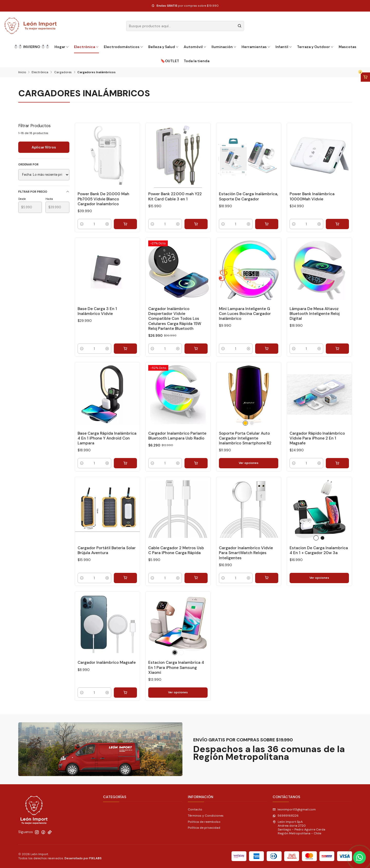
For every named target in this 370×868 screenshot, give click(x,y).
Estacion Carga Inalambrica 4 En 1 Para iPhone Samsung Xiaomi (176, 668)
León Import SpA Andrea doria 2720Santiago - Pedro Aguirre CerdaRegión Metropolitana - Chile (299, 828)
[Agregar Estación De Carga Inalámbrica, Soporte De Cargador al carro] (267, 224)
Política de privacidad (204, 828)
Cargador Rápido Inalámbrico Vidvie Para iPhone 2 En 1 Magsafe (317, 438)
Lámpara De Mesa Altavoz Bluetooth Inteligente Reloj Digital (314, 314)
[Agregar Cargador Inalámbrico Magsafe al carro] (125, 693)
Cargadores (63, 72)
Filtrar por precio (44, 192)
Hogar (62, 47)
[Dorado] (245, 423)
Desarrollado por (83, 858)
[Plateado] (252, 423)
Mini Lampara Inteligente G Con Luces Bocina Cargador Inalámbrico (245, 314)
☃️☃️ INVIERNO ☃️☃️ (32, 47)
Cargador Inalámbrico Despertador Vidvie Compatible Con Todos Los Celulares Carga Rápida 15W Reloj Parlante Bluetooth (175, 319)
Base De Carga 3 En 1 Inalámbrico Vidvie (97, 311)
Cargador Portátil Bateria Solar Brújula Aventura (107, 550)
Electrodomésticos (124, 47)
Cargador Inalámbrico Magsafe (107, 662)
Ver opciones (249, 463)
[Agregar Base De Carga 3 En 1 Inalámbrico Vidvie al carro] (125, 349)
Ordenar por (28, 164)
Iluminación (224, 47)
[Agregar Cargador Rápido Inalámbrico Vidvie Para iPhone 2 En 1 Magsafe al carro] (337, 463)
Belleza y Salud (164, 47)
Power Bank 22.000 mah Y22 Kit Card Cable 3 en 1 (175, 196)
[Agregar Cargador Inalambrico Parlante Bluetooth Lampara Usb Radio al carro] (196, 463)
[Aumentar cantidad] (107, 224)
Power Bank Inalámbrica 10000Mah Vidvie (312, 196)
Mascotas (348, 47)
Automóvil (195, 47)
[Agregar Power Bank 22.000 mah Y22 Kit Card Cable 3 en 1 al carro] (196, 224)
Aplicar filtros (44, 147)
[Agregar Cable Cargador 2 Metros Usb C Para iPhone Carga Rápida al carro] (196, 578)
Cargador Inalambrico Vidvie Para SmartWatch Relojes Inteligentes (246, 553)
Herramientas (256, 47)
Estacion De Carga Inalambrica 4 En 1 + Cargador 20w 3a (319, 550)
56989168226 (286, 816)
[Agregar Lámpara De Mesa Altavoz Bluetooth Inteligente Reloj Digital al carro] (337, 349)
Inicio (22, 72)
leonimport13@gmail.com (294, 809)
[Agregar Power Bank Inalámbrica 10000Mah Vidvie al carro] (337, 224)
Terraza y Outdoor (316, 47)
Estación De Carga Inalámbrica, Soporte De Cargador (248, 196)
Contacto (195, 809)
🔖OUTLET (170, 61)
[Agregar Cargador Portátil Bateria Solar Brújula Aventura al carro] (125, 578)
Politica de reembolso (204, 822)
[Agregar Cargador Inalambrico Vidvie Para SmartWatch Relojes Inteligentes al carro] (267, 578)
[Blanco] (316, 538)
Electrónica (87, 47)
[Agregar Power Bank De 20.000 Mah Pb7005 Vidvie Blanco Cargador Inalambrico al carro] (125, 224)
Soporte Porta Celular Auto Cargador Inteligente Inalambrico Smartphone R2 (245, 438)
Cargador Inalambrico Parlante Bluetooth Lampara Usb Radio (177, 436)
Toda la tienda (197, 61)
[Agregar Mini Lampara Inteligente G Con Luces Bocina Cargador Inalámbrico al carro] (267, 349)
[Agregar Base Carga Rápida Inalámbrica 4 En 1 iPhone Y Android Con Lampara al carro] (125, 463)
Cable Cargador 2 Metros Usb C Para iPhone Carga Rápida (176, 550)
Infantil (284, 47)
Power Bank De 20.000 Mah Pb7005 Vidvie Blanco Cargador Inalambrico (103, 199)
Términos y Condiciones (206, 816)
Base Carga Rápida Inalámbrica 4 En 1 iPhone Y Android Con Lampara (107, 438)
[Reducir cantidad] (82, 224)
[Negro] (322, 538)
